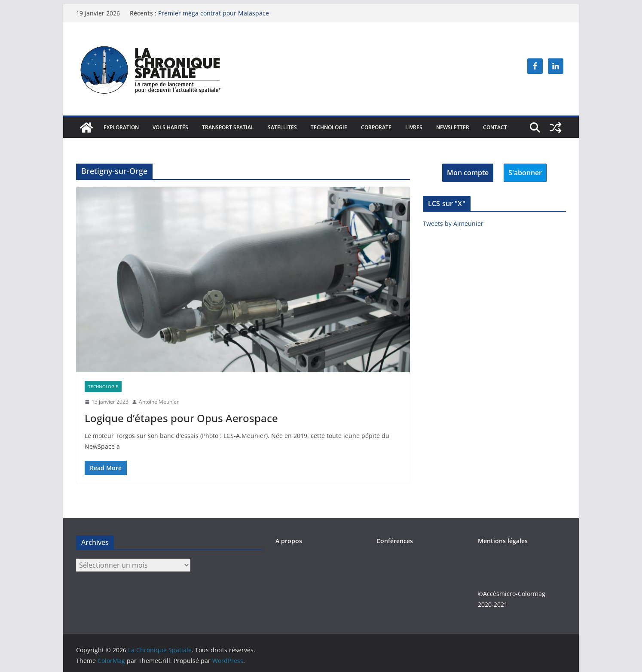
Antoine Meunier (159, 402)
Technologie (329, 127)
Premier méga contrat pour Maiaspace (214, 13)
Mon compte (468, 173)
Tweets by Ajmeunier (453, 223)
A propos (289, 541)
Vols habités (170, 127)
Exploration (121, 127)
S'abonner (525, 173)
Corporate (376, 127)
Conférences (395, 541)
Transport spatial (228, 127)
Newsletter (453, 127)
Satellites (282, 127)
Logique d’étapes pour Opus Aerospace (181, 418)
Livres (414, 127)
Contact (495, 127)
